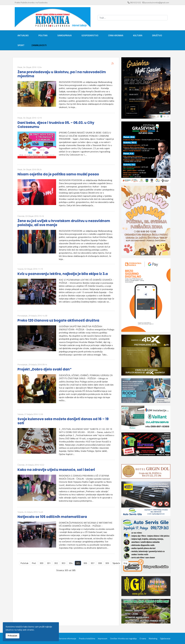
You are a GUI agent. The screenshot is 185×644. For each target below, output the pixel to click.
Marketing (153, 639)
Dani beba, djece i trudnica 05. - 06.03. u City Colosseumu (56, 125)
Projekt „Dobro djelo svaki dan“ (45, 369)
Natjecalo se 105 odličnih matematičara (52, 517)
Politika (43, 35)
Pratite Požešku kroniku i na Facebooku (31, 2)
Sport (21, 45)
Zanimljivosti (39, 45)
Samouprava (65, 35)
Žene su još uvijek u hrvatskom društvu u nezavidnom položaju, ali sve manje (64, 223)
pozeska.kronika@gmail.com (157, 2)
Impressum (103, 639)
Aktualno (23, 35)
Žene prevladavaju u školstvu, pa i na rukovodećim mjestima (62, 74)
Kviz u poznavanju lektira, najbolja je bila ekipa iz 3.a (63, 274)
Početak (24, 563)
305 (78, 563)
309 (107, 563)
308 (100, 563)
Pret (34, 563)
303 (63, 563)
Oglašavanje (165, 639)
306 (85, 563)
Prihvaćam (12, 636)
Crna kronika (116, 35)
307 (92, 563)
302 (56, 563)
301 (49, 563)
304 (71, 563)
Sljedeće (116, 563)
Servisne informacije (68, 639)
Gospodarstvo (90, 35)
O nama (143, 639)
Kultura (138, 35)
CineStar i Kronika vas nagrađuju (123, 639)
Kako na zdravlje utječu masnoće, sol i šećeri (56, 470)
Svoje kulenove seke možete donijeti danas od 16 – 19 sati (63, 421)
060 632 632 (135, 2)
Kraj (125, 563)
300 (41, 563)
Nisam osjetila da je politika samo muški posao (58, 174)
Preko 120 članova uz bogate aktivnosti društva (58, 320)
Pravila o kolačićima (87, 639)
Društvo (157, 35)
